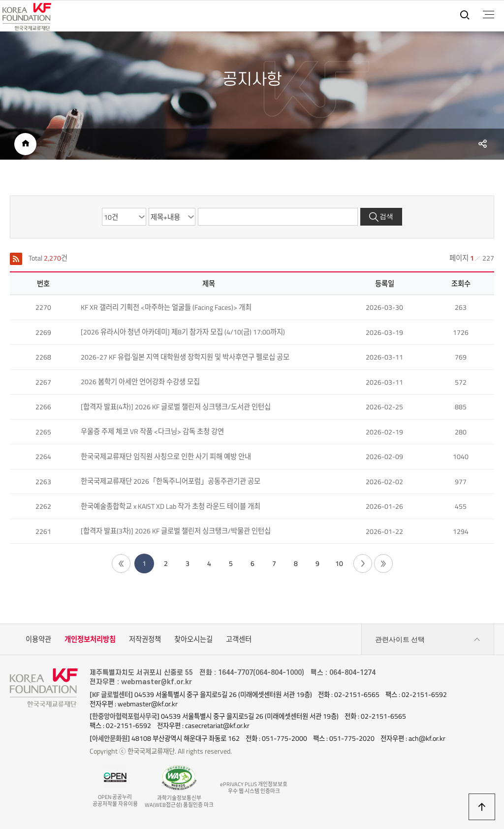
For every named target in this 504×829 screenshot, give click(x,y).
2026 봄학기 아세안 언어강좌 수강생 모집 (140, 382)
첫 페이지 (121, 564)
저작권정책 (145, 639)
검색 (386, 216)
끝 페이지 (383, 564)
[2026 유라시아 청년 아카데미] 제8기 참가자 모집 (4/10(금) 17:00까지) (183, 332)
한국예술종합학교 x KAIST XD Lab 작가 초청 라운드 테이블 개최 (171, 506)
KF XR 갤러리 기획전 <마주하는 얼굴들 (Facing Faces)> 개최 (166, 307)
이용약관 (38, 639)
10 (339, 564)
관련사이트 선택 (428, 640)
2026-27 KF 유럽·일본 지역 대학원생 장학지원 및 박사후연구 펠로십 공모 (185, 357)
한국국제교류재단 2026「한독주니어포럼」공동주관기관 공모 (171, 481)
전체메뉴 (488, 15)
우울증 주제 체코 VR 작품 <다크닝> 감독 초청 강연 (152, 431)
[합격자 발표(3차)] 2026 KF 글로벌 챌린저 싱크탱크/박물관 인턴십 (176, 531)
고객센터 (239, 639)
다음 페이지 (363, 564)
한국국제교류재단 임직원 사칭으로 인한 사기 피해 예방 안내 (166, 457)
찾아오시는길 (193, 639)
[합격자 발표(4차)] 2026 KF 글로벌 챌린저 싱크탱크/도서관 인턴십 (176, 407)
